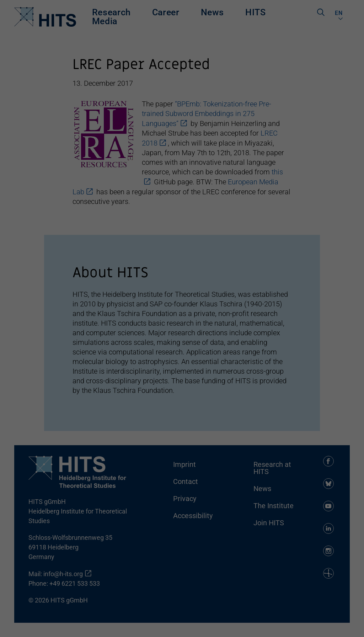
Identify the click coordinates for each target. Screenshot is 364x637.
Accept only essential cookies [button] (319, 561)
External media (242, 602)
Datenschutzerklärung (334, 625)
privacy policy (246, 583)
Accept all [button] (318, 500)
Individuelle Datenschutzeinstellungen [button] (326, 601)
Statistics (128, 602)
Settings (179, 592)
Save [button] (318, 526)
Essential (20, 602)
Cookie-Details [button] (297, 625)
